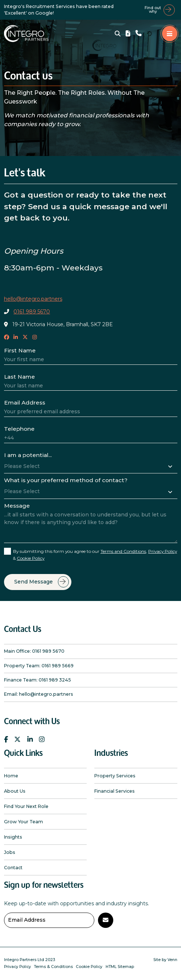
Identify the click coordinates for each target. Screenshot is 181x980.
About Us (15, 791)
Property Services (115, 776)
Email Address (25, 403)
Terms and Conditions (123, 551)
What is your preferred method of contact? (66, 480)
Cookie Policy (31, 558)
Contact (13, 868)
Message (17, 506)
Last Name (19, 377)
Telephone (19, 429)
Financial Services (115, 791)
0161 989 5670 (32, 312)
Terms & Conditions (53, 967)
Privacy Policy (163, 551)
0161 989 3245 (55, 680)
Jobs (10, 852)
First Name (20, 350)
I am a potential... (28, 455)
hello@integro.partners (33, 299)
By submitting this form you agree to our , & (95, 555)
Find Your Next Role (26, 806)
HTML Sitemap (120, 967)
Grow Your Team (23, 822)
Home (11, 776)
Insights (13, 837)
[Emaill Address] (49, 920)
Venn (172, 960)
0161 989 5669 (58, 666)
